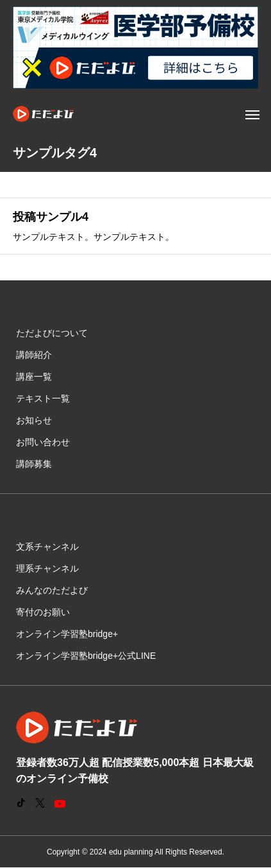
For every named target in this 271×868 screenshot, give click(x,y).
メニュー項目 (47, 310)
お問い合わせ (43, 442)
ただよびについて (52, 333)
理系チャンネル (47, 568)
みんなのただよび (52, 590)
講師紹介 (34, 355)
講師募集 (34, 464)
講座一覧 (34, 377)
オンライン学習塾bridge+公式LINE (86, 656)
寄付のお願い (43, 612)
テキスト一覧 (43, 398)
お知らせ (34, 420)
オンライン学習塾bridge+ (67, 634)
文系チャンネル (47, 547)
